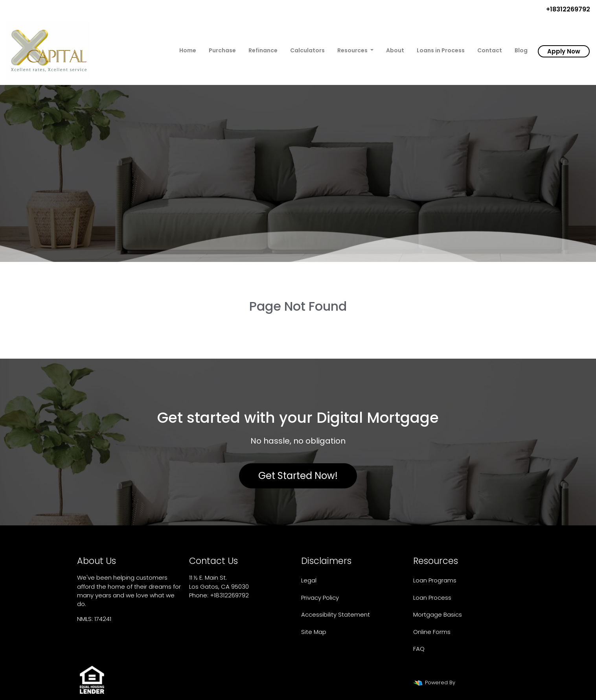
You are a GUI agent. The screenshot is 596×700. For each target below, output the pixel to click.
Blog (521, 50)
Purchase (222, 50)
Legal (309, 580)
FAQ (419, 649)
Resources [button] (353, 50)
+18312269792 (565, 9)
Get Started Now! (298, 476)
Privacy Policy (320, 598)
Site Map (314, 632)
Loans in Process (441, 50)
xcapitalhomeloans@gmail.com (235, 604)
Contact (490, 50)
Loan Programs (435, 580)
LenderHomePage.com (487, 682)
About (395, 50)
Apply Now (564, 51)
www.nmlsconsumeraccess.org (122, 635)
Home (188, 50)
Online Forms (432, 632)
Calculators (307, 50)
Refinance (263, 50)
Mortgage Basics (438, 614)
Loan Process (432, 598)
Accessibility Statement (336, 614)
